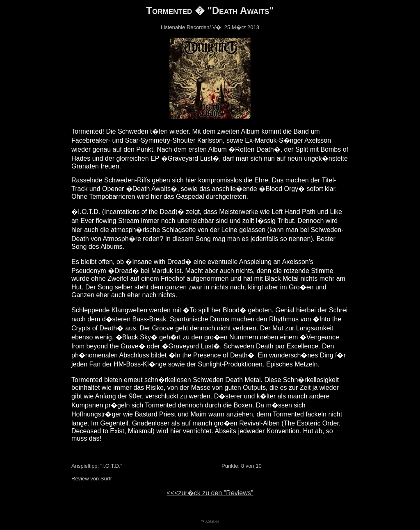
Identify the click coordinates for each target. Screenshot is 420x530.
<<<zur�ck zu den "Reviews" (210, 493)
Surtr (106, 479)
